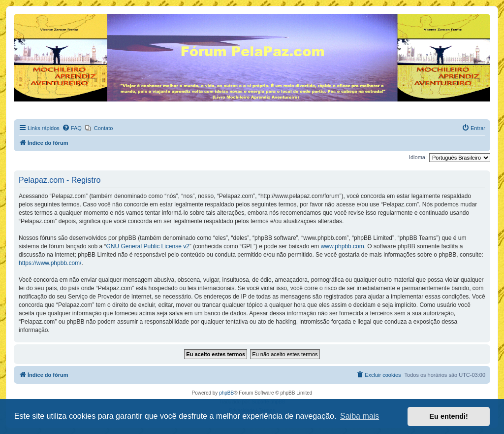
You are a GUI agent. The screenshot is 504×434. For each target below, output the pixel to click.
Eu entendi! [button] (449, 416)
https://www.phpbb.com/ (50, 263)
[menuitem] (72, 128)
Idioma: (418, 157)
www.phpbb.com (343, 246)
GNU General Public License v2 (147, 246)
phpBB (226, 393)
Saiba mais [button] (360, 416)
